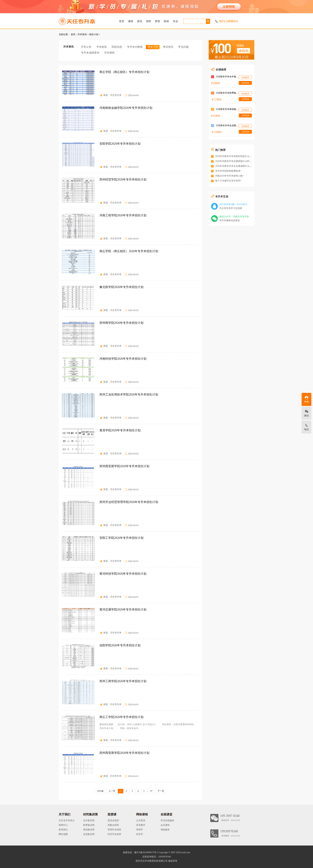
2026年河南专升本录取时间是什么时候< (235, 156)
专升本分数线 (135, 47)
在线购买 (245, 77)
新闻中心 (63, 825)
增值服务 (165, 830)
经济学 (140, 834)
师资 (157, 21)
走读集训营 (89, 834)
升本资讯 (82, 34)
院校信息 (117, 47)
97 (151, 791)
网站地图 (63, 834)
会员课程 (165, 825)
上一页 (112, 791)
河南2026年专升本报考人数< (230, 176)
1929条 (100, 791)
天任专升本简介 (67, 821)
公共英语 (141, 821)
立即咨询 (245, 83)
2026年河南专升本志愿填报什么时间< (234, 161)
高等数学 (141, 825)
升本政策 (102, 47)
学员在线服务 (167, 821)
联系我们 (63, 830)
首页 (122, 21)
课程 (131, 21)
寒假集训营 (89, 830)
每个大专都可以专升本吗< (228, 181)
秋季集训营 (89, 825)
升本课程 (109, 53)
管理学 (140, 830)
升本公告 (86, 47)
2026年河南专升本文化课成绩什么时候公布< (238, 166)
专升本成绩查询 (90, 53)
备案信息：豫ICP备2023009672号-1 (140, 852)
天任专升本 (116, 95)
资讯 (140, 21)
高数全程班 (113, 825)
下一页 (161, 791)
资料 (149, 21)
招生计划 (94, 34)
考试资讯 (168, 47)
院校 (166, 21)
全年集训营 (89, 821)
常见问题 (183, 47)
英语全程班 (113, 821)
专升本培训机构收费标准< (228, 171)
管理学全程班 (114, 830)
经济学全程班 (114, 834)
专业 (175, 21)
